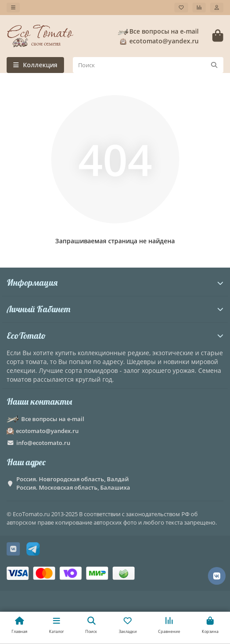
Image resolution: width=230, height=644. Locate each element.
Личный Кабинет (115, 309)
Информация (115, 282)
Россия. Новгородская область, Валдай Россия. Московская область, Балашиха (73, 483)
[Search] (148, 65)
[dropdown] (13, 8)
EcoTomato (115, 335)
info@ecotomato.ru (43, 443)
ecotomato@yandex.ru (158, 41)
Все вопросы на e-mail (158, 31)
